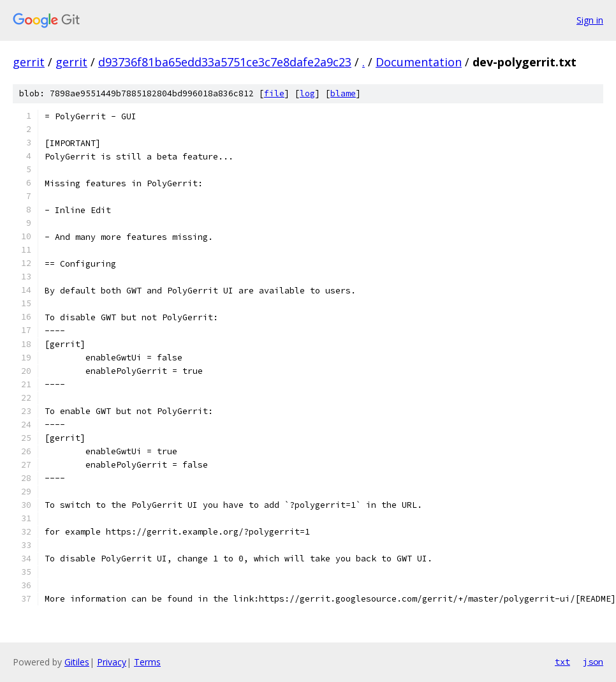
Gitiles (77, 662)
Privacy (112, 662)
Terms (147, 662)
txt (562, 662)
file (274, 93)
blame (343, 93)
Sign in (590, 20)
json (593, 662)
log (307, 93)
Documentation (419, 62)
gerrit (29, 62)
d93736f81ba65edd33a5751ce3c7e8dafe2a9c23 (225, 62)
